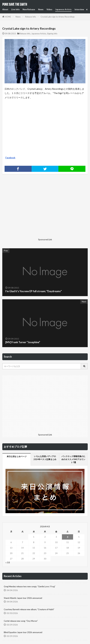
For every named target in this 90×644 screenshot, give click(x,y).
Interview (79, 9)
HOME (8, 17)
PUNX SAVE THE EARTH (15, 5)
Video (49, 9)
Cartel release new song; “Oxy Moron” (21, 621)
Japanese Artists (63, 9)
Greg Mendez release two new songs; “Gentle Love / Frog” (30, 586)
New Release (29, 9)
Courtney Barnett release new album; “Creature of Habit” (29, 609)
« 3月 (8, 562)
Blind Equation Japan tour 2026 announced (23, 632)
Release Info (31, 17)
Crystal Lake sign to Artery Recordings (58, 17)
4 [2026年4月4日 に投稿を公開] (68, 537)
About (5, 9)
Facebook (10, 158)
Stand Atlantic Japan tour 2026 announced (23, 598)
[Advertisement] (29, 209)
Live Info (15, 9)
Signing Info (52, 34)
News (41, 9)
